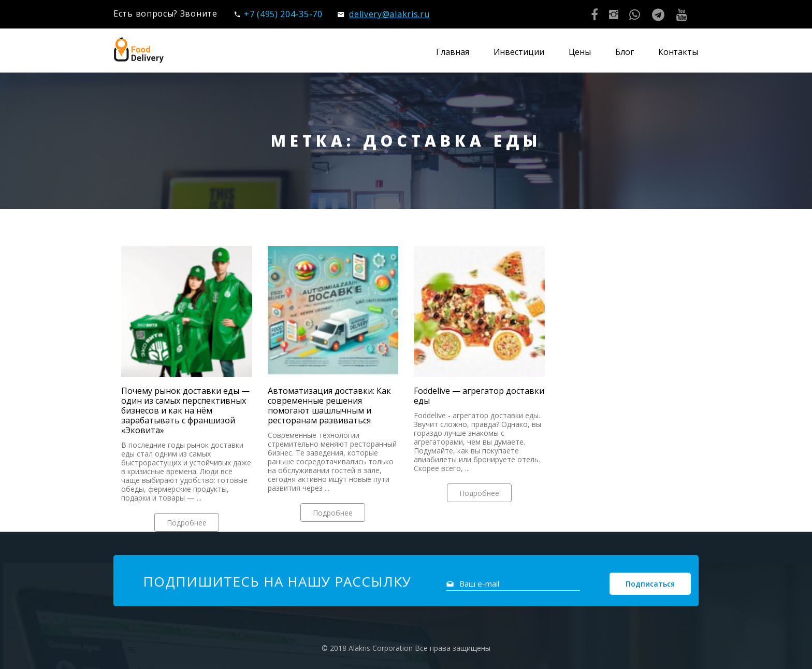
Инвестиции (519, 52)
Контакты (678, 52)
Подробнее (187, 523)
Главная (452, 52)
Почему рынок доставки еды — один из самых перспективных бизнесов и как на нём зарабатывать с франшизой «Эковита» (185, 411)
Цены (580, 52)
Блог (625, 52)
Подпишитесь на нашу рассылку (277, 581)
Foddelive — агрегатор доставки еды (479, 396)
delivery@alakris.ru (383, 14)
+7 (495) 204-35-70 (278, 14)
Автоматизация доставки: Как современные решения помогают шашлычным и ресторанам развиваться (329, 406)
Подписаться (650, 584)
